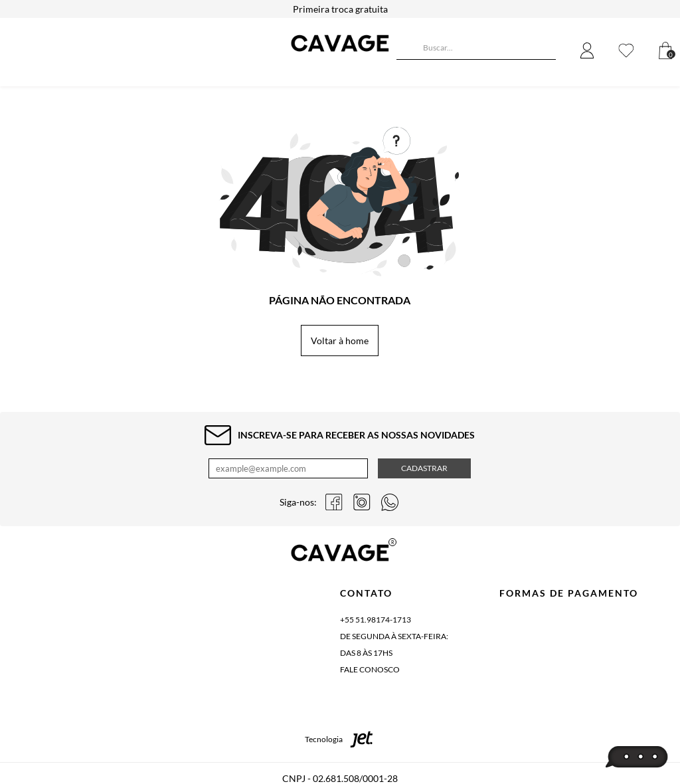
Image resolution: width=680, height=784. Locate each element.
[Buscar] (406, 49)
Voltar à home (340, 341)
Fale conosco (370, 669)
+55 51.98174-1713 (376, 620)
